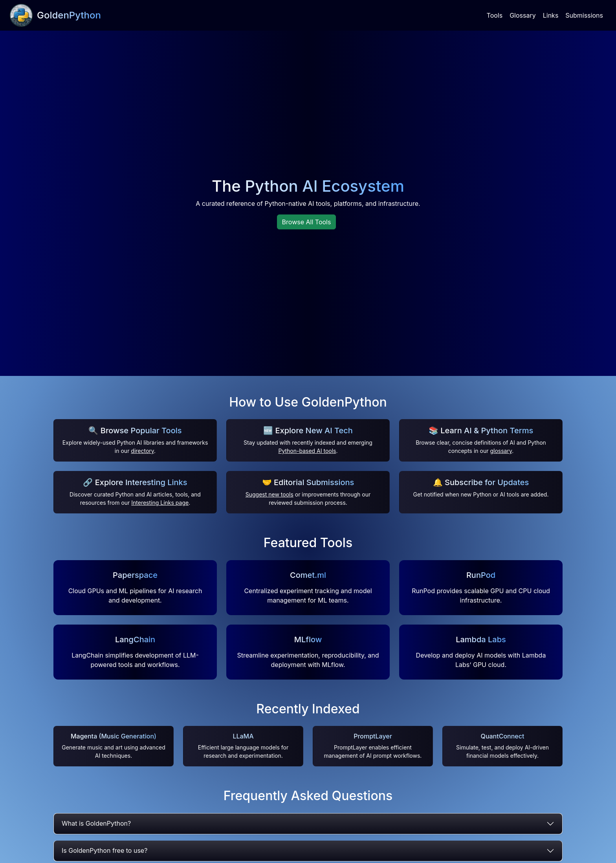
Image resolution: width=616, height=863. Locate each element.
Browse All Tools (307, 222)
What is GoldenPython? (96, 823)
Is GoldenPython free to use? (104, 850)
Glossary (523, 15)
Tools (495, 15)
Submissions (584, 15)
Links (551, 15)
